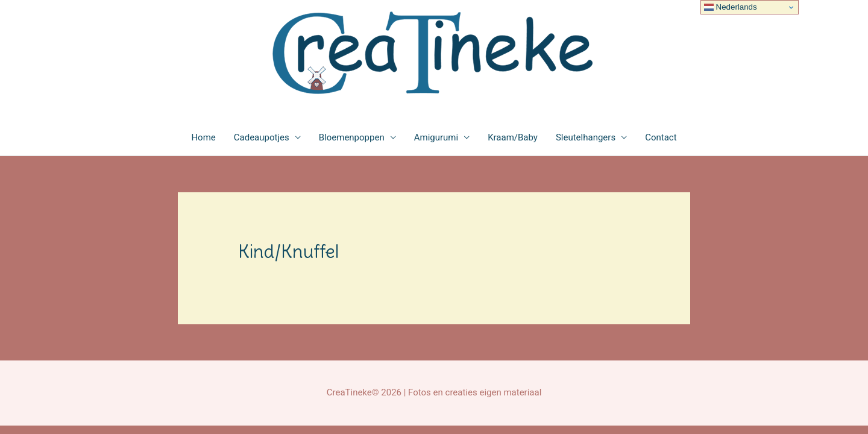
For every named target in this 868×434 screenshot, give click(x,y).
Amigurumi (436, 137)
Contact (661, 137)
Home (203, 137)
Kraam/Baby (513, 137)
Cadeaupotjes (262, 137)
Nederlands (731, 7)
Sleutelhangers (586, 137)
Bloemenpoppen (352, 137)
